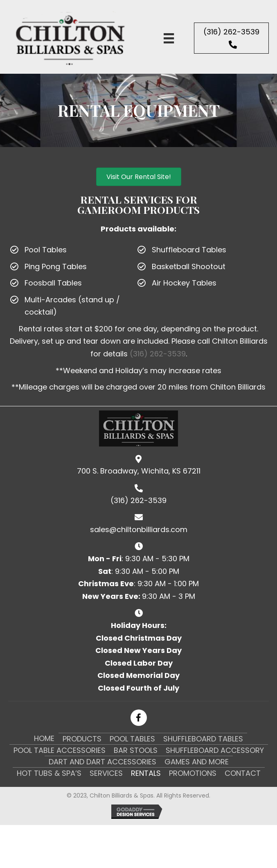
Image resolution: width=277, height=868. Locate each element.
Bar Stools (136, 750)
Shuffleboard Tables (203, 739)
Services (106, 773)
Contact (243, 773)
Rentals (146, 773)
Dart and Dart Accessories (102, 762)
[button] (231, 38)
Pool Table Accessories (60, 750)
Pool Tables (132, 739)
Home (44, 738)
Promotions (193, 773)
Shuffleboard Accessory (215, 750)
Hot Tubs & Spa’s (49, 773)
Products (82, 739)
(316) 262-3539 (158, 354)
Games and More (197, 762)
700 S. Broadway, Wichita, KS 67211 (139, 471)
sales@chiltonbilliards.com (139, 529)
